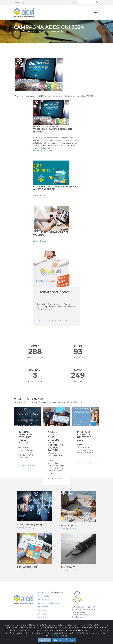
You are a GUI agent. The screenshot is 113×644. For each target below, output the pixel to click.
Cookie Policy (27, 638)
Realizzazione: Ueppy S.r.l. (91, 636)
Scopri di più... (40, 195)
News (74, 3)
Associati (17, 3)
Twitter (44, 614)
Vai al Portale (63, 321)
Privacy (35, 638)
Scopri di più (45, 321)
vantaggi (56, 96)
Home (17, 31)
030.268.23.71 (46, 600)
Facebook (45, 607)
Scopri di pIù (27, 465)
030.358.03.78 (46, 596)
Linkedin (44, 610)
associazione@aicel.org (50, 603)
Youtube (44, 618)
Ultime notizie (29, 31)
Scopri (76, 622)
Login (24, 3)
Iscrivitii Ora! (42, 151)
